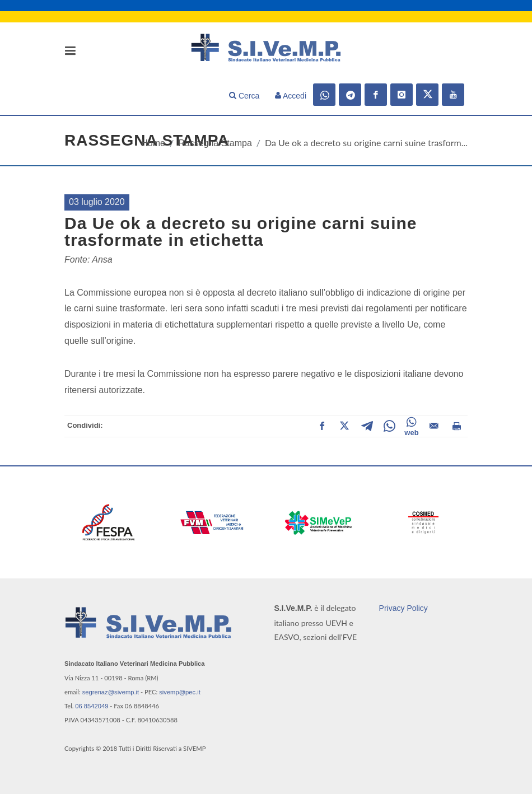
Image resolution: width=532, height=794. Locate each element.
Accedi (291, 96)
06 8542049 (92, 706)
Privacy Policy (403, 608)
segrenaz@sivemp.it (111, 692)
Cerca (244, 96)
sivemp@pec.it (180, 692)
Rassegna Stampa (215, 143)
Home (153, 143)
